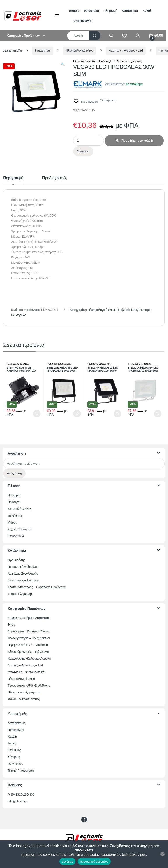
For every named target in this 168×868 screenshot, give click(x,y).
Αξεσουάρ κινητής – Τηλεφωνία (28, 652)
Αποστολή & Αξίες (20, 509)
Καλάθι (147, 11)
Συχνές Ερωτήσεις (20, 529)
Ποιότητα (14, 502)
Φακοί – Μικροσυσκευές (24, 699)
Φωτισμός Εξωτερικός (129, 61)
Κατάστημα (130, 11)
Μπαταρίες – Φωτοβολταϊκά (26, 672)
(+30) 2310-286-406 (21, 794)
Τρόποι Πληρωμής (20, 594)
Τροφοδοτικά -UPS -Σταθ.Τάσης (29, 685)
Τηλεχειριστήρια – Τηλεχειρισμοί (29, 638)
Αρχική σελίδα (13, 50)
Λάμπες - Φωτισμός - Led (126, 50)
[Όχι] (163, 854)
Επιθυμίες (14, 750)
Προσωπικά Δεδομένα (22, 567)
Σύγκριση (110, 100)
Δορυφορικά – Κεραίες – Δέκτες (29, 631)
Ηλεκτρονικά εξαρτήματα (24, 692)
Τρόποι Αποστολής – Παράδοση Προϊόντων (37, 587)
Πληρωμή (110, 11)
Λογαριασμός (17, 723)
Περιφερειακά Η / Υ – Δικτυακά (28, 645)
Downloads (15, 764)
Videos (12, 522)
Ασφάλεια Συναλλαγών (23, 573)
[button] (63, 64)
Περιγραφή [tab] (13, 178)
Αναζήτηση (14, 473)
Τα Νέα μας (15, 516)
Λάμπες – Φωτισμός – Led (25, 665)
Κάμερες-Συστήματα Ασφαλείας (29, 618)
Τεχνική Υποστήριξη (21, 770)
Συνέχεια (67, 862)
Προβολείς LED (107, 61)
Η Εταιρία (14, 495)
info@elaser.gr (17, 801)
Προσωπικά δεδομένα (94, 862)
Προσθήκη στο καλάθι (137, 141)
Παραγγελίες (16, 730)
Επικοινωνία (82, 21)
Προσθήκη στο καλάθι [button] (37, 414)
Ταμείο (12, 743)
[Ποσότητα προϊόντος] (89, 141)
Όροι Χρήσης (16, 560)
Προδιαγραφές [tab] (55, 178)
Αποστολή (91, 11)
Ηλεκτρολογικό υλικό (79, 50)
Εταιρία (74, 11)
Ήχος (11, 625)
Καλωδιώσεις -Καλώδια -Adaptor (29, 658)
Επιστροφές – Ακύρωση (24, 580)
